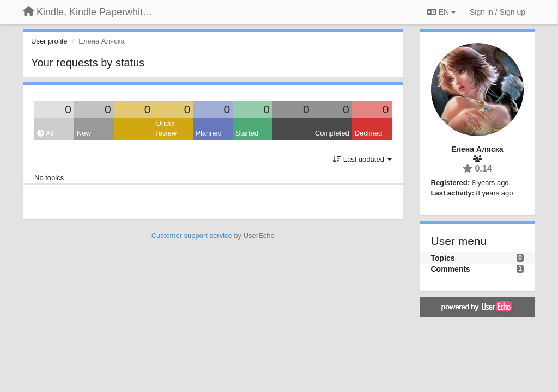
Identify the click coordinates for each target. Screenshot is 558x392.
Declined (369, 133)
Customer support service (192, 235)
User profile (49, 41)
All (45, 133)
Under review (166, 128)
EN (441, 12)
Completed (332, 133)
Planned (209, 133)
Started (247, 133)
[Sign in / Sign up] (498, 12)
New (84, 133)
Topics (443, 258)
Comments (451, 269)
